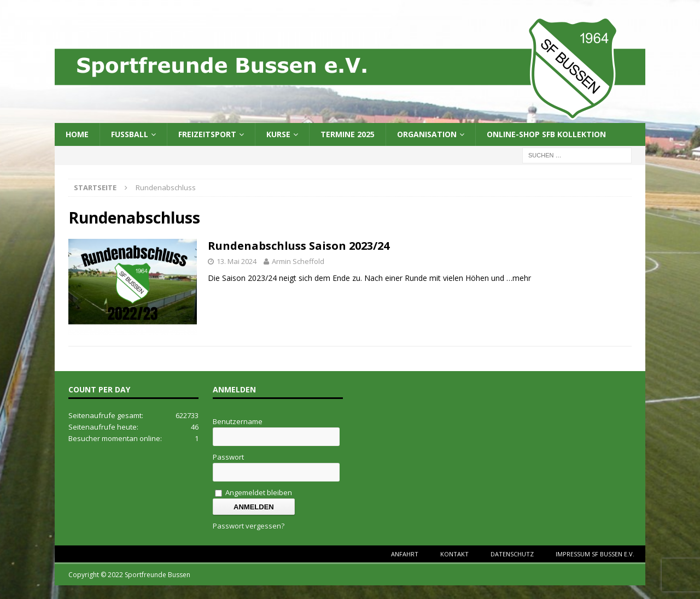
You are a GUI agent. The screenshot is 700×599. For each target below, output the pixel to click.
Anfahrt (405, 554)
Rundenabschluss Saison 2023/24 (299, 246)
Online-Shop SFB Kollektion (546, 134)
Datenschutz (512, 554)
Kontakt (454, 554)
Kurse (278, 134)
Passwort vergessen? (249, 526)
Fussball (130, 134)
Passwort (228, 457)
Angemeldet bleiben (253, 492)
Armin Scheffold (298, 261)
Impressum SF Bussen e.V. (595, 554)
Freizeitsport (207, 134)
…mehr (519, 278)
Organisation (427, 134)
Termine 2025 (348, 134)
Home (77, 134)
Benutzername (238, 421)
